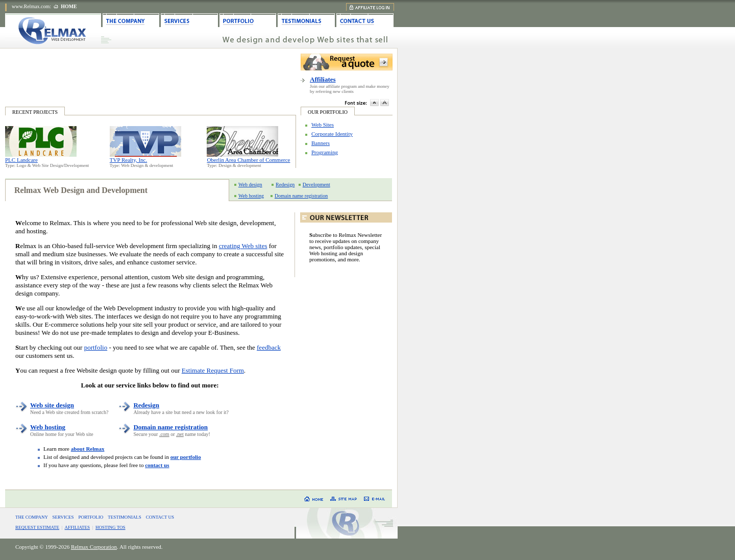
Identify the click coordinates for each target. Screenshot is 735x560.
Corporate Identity (332, 134)
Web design (250, 185)
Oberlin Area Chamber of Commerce (248, 160)
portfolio (96, 347)
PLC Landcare (21, 160)
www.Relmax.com (31, 6)
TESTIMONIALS (125, 517)
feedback (269, 347)
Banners (321, 143)
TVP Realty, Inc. (128, 160)
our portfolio (186, 457)
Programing (325, 152)
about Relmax (88, 449)
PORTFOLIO (91, 517)
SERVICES (63, 517)
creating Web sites (243, 246)
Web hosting (251, 196)
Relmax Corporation (94, 547)
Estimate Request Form (213, 370)
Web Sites (323, 125)
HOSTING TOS (110, 527)
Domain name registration (301, 196)
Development (316, 185)
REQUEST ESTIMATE (37, 527)
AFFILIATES (78, 527)
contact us (157, 465)
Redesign (285, 185)
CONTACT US (160, 517)
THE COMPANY (32, 517)
